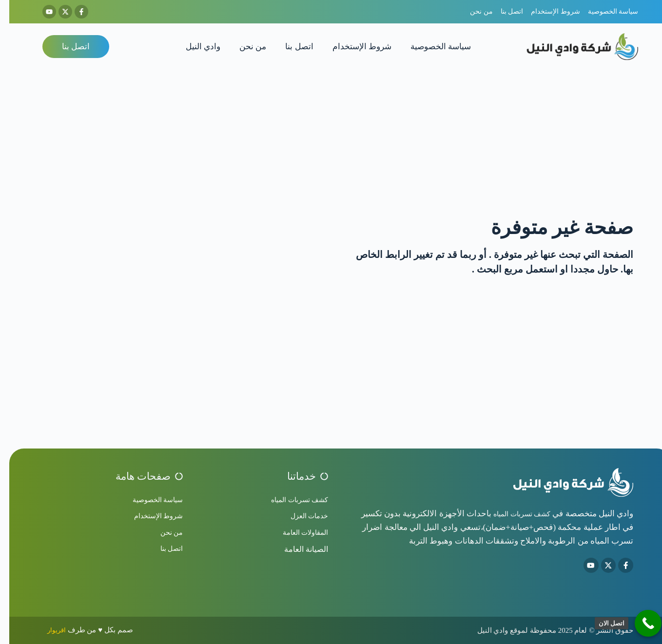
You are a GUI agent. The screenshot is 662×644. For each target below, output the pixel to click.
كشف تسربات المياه (506, 512)
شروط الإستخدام (353, 47)
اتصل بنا (290, 47)
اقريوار (48, 630)
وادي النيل (194, 47)
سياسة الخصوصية (431, 47)
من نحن (243, 47)
